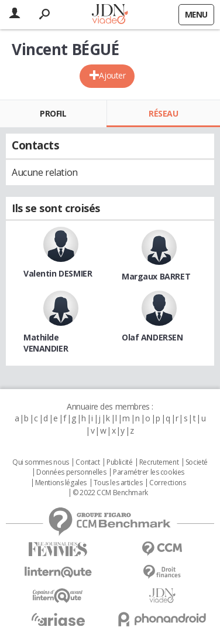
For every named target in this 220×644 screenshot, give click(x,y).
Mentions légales (61, 483)
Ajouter (112, 75)
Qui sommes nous (41, 462)
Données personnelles (71, 472)
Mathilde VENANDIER (46, 343)
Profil (53, 113)
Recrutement (159, 462)
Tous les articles (118, 483)
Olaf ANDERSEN (152, 337)
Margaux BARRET (156, 276)
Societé (197, 462)
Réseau (163, 113)
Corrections (167, 483)
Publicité (119, 462)
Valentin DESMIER (58, 273)
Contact (87, 462)
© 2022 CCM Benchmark (110, 493)
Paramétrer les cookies (149, 472)
